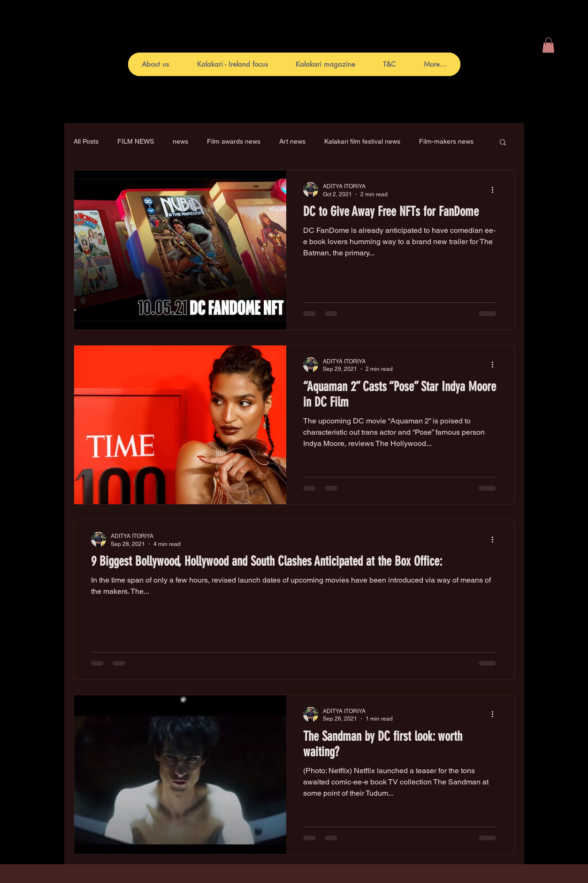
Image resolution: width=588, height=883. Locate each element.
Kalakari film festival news (362, 141)
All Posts (86, 141)
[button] (548, 45)
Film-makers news (446, 141)
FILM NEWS (136, 141)
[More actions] (496, 190)
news (180, 141)
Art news (292, 141)
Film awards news (234, 141)
